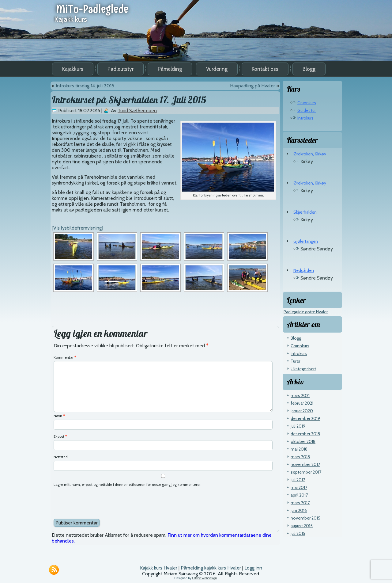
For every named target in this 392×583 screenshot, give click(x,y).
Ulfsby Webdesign (205, 578)
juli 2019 (298, 426)
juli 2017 (298, 480)
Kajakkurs (73, 69)
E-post (60, 436)
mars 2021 (300, 395)
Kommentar (65, 357)
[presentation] (100, 503)
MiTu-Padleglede (92, 9)
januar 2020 (302, 411)
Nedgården (304, 270)
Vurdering (217, 69)
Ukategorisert (303, 369)
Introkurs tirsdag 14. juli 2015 (85, 86)
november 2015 (305, 518)
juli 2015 (298, 533)
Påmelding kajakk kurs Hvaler (211, 568)
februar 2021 (302, 403)
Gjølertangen (306, 241)
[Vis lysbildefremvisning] (77, 228)
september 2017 (306, 472)
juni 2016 (299, 510)
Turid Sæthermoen (137, 111)
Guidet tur (307, 110)
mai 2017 (299, 487)
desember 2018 (305, 434)
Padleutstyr (121, 69)
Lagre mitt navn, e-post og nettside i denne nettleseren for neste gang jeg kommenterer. (128, 484)
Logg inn (253, 568)
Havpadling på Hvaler (253, 86)
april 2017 (299, 495)
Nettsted (61, 457)
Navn (59, 416)
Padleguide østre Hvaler (306, 312)
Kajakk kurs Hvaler (159, 568)
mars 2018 (300, 457)
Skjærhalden (305, 212)
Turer (295, 361)
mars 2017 (300, 503)
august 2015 (302, 526)
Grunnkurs (307, 103)
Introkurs (305, 118)
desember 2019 (305, 418)
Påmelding (170, 69)
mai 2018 (299, 449)
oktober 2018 (303, 441)
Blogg (309, 69)
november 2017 (305, 464)
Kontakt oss (265, 69)
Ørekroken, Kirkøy (310, 154)
